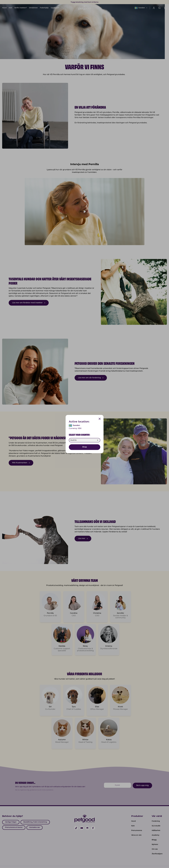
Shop (85, 447)
